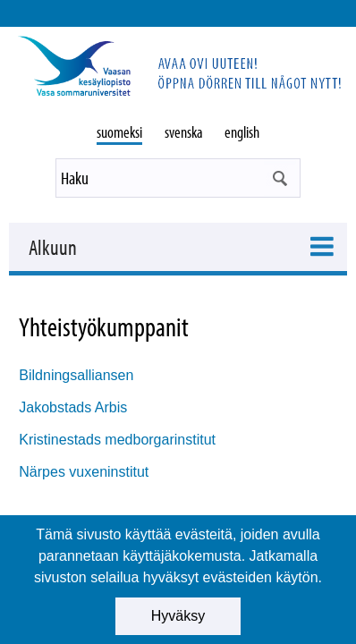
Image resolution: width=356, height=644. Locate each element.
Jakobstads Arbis (73, 407)
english (242, 132)
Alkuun (53, 247)
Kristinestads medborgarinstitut (117, 440)
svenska (184, 132)
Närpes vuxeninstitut (84, 472)
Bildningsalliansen (76, 375)
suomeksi (119, 132)
